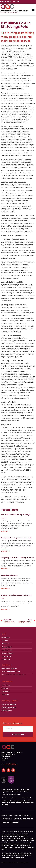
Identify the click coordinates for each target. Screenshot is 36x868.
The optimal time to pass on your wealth (16, 538)
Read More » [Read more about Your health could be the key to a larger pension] (5, 531)
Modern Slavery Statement (23, 819)
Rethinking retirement (9, 575)
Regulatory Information (11, 822)
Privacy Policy (18, 815)
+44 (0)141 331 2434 (11, 764)
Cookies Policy (7, 815)
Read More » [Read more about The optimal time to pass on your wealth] (5, 551)
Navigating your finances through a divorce (17, 558)
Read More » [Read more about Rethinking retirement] (5, 588)
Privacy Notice (7, 819)
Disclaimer (28, 815)
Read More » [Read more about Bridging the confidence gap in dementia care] (5, 609)
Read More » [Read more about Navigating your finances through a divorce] (5, 569)
